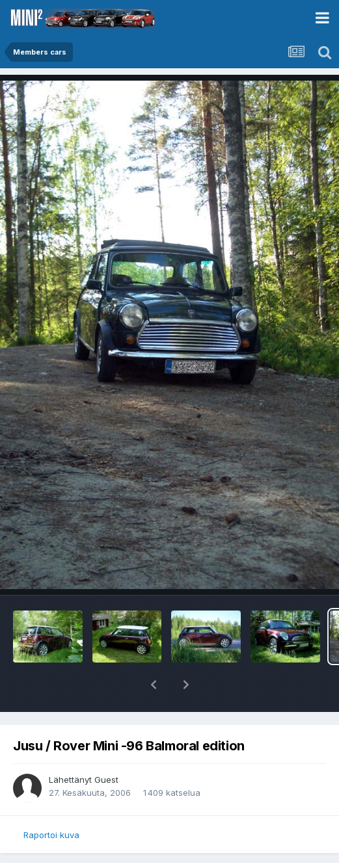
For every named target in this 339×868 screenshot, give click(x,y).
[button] (154, 685)
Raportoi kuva (51, 835)
